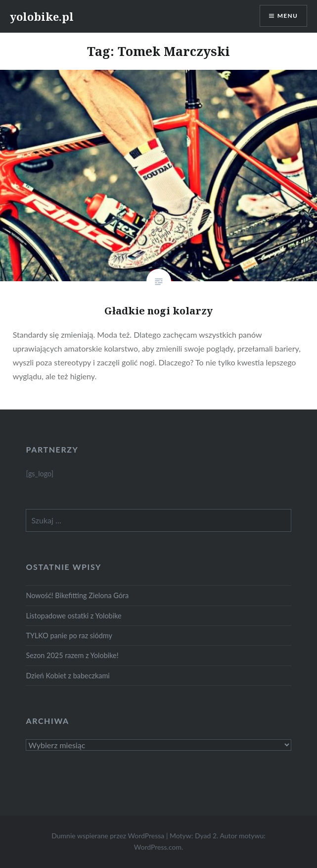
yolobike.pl (42, 16)
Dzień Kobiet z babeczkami (68, 676)
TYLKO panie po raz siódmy (69, 636)
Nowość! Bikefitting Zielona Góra (77, 595)
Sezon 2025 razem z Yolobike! (72, 655)
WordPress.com (158, 847)
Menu (288, 16)
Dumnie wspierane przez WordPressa (108, 836)
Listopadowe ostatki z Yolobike (73, 616)
